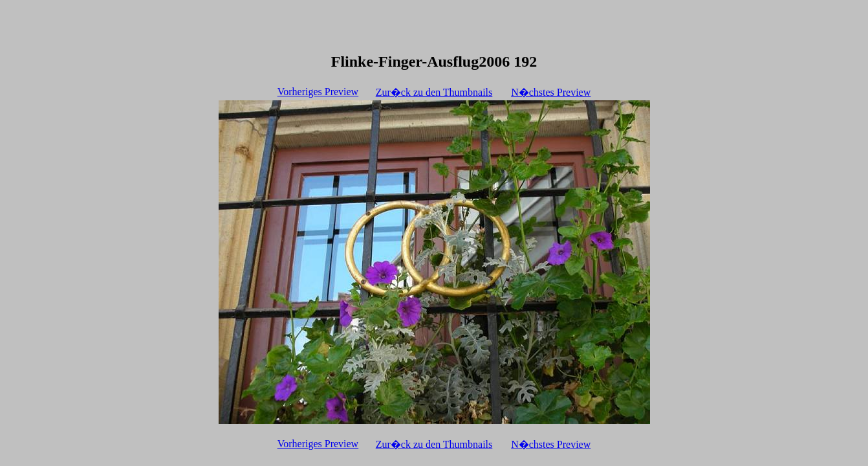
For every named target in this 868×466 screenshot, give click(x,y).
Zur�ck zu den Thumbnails (434, 92)
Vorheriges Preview (318, 92)
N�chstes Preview (551, 92)
